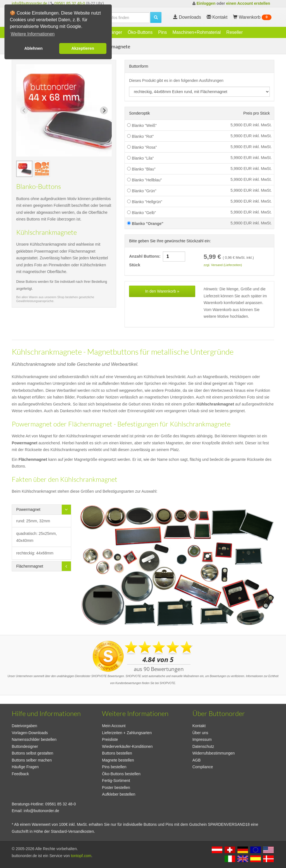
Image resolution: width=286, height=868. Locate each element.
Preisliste (110, 739)
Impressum (202, 739)
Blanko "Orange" (145, 224)
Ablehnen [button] (34, 48)
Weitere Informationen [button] (33, 34)
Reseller (234, 32)
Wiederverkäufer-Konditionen (127, 746)
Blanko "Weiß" (142, 125)
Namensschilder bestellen (34, 739)
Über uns (200, 733)
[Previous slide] (24, 110)
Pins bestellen (114, 767)
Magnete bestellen (118, 760)
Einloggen (206, 3)
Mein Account (114, 726)
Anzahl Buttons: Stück (158, 259)
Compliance (203, 767)
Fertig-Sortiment (116, 781)
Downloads (187, 17)
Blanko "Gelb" (141, 213)
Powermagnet (28, 509)
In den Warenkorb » (162, 291)
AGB (197, 760)
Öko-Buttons (140, 32)
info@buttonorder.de (29, 3)
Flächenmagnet (30, 566)
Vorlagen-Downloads (30, 733)
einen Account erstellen (248, 3)
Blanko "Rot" (140, 136)
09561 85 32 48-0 (70, 3)
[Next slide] (104, 110)
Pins (162, 32)
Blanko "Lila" (140, 158)
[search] (119, 18)
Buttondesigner (25, 746)
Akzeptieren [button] (83, 48)
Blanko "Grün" (142, 191)
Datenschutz (203, 746)
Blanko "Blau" (141, 169)
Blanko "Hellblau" (144, 180)
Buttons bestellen (117, 753)
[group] (24, 169)
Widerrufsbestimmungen (214, 753)
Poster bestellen (116, 788)
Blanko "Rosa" (142, 147)
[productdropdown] (199, 92)
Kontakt (199, 726)
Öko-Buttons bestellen (121, 774)
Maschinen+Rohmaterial (196, 32)
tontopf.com (81, 856)
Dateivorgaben (24, 726)
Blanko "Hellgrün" (145, 202)
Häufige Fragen (25, 767)
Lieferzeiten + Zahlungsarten (127, 733)
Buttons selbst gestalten (33, 753)
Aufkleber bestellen (119, 794)
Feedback (20, 774)
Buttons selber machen (32, 760)
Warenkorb (252, 17)
